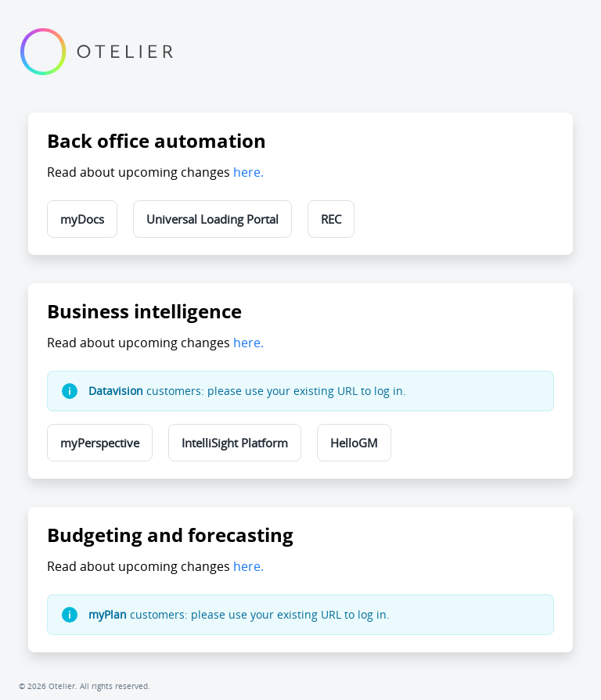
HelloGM (354, 443)
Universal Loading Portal (212, 219)
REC (331, 219)
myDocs (82, 219)
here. (248, 172)
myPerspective (100, 443)
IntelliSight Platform (235, 443)
